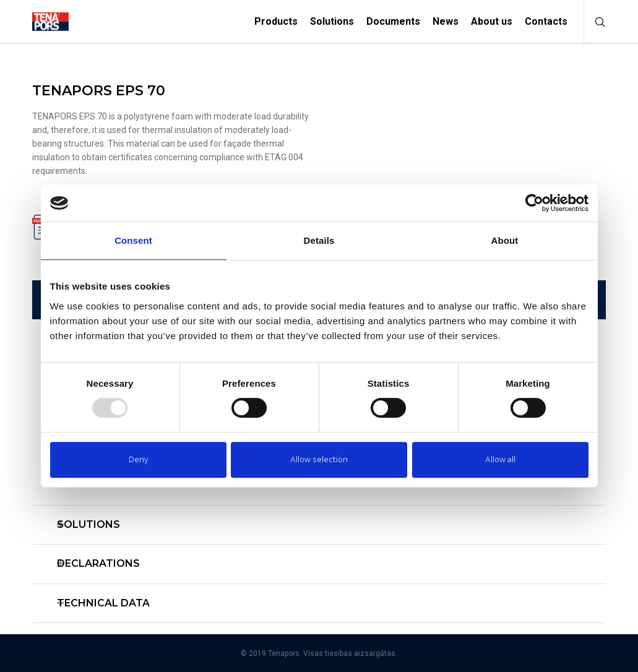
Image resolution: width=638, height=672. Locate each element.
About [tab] (505, 240)
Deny (138, 459)
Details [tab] (319, 240)
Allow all (500, 459)
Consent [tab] (133, 240)
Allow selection (319, 459)
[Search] (595, 22)
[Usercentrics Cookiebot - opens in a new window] (534, 203)
